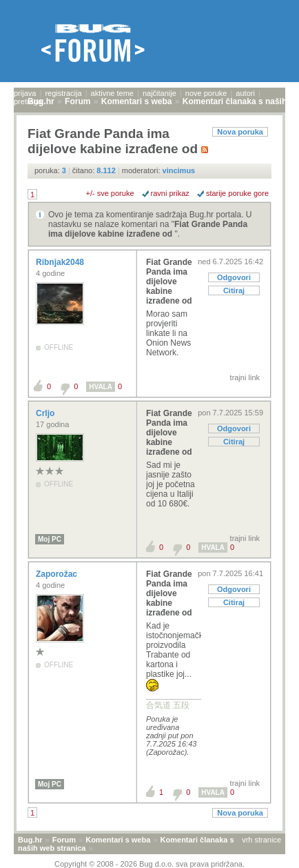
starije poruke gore (237, 193)
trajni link (245, 377)
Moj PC (50, 539)
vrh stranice (261, 840)
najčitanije (159, 93)
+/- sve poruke (110, 193)
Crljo (47, 413)
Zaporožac (58, 574)
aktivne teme (112, 93)
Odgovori (234, 277)
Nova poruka (240, 132)
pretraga (28, 101)
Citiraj (234, 290)
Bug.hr (30, 840)
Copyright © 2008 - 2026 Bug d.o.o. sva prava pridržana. (149, 864)
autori (245, 93)
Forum (64, 840)
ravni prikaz (170, 193)
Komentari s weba (118, 840)
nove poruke (206, 93)
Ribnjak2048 (61, 262)
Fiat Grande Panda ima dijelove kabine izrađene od (148, 229)
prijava (25, 93)
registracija (63, 93)
